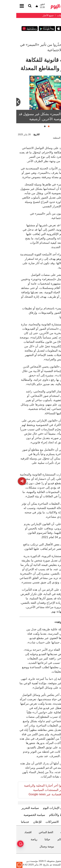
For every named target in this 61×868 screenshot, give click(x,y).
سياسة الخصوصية (18, 815)
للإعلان (21, 822)
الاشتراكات (36, 822)
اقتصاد (12, 832)
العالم (44, 839)
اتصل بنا (51, 822)
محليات (48, 832)
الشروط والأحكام (43, 815)
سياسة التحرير (14, 808)
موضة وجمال (30, 847)
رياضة (18, 839)
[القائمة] (14, 6)
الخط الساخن (30, 832)
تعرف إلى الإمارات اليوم (41, 808)
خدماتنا (9, 822)
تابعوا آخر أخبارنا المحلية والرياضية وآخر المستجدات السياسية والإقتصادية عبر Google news (28, 790)
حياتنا (31, 839)
